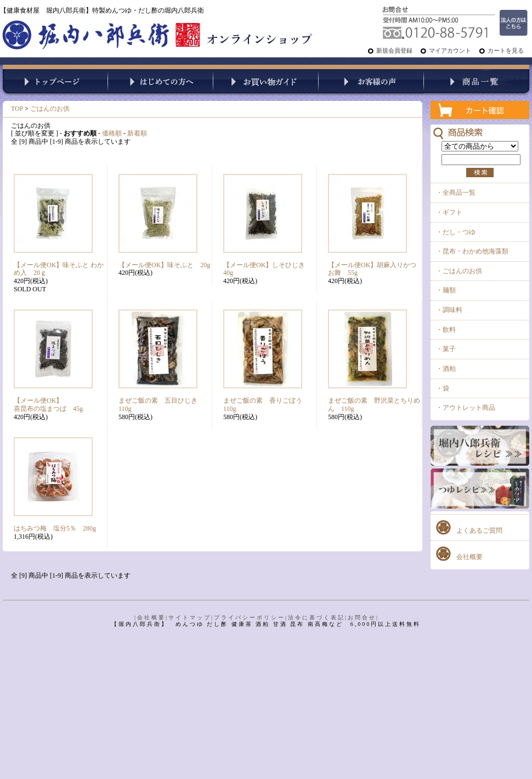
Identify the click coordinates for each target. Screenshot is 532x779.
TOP (17, 109)
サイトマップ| (191, 617)
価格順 (112, 133)
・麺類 (446, 290)
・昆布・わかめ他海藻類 (472, 251)
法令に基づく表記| (318, 617)
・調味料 (449, 310)
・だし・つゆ (456, 232)
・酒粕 (446, 369)
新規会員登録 (394, 50)
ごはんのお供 (50, 109)
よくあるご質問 (479, 530)
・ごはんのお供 (459, 271)
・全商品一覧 (456, 193)
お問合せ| (363, 617)
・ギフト (449, 212)
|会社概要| (151, 617)
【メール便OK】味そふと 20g (164, 265)
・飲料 (446, 330)
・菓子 (446, 349)
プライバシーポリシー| (251, 617)
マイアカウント (450, 50)
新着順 (137, 133)
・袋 (443, 388)
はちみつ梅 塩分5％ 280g (55, 528)
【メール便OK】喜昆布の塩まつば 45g (48, 405)
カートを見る (506, 50)
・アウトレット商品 (466, 408)
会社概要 (469, 557)
